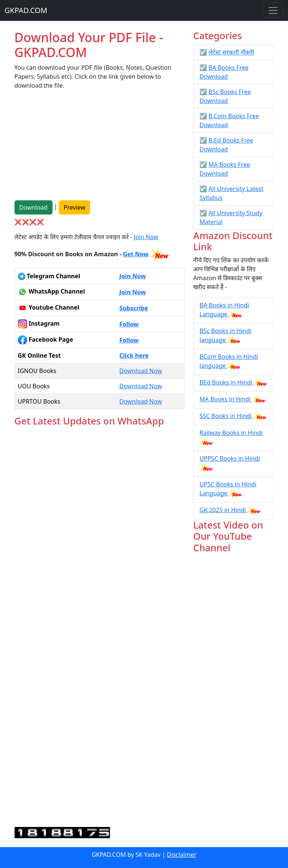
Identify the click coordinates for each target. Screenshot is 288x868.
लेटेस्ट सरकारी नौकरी (231, 52)
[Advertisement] (99, 148)
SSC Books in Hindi (227, 416)
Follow (129, 324)
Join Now (146, 237)
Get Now (136, 254)
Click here (134, 355)
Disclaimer (182, 855)
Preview (75, 207)
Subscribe (134, 308)
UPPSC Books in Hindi (230, 458)
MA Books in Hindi (226, 399)
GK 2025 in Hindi (224, 510)
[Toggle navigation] (273, 10)
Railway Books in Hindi (231, 433)
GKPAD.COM (26, 10)
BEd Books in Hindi (227, 382)
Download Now (140, 371)
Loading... (99, 627)
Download (34, 207)
